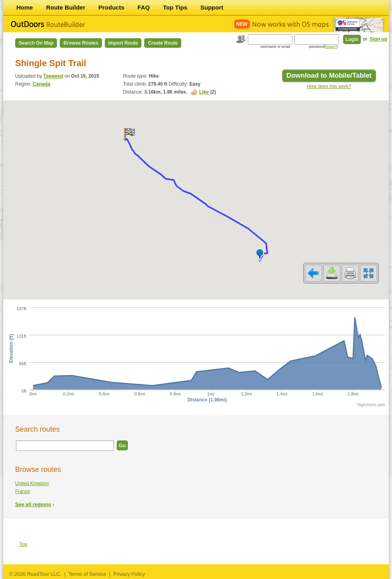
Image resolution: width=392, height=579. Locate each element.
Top (23, 544)
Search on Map (36, 43)
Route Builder (66, 7)
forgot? (331, 47)
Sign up (378, 39)
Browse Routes (81, 43)
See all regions (33, 504)
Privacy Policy (129, 574)
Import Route (123, 43)
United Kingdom (32, 483)
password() (323, 47)
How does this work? (329, 86)
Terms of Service (87, 574)
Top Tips (175, 7)
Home (25, 7)
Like (204, 92)
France (23, 491)
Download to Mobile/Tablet (329, 75)
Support (212, 7)
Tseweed (53, 76)
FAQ (144, 7)
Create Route (163, 43)
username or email (275, 47)
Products (111, 7)
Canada (42, 84)
